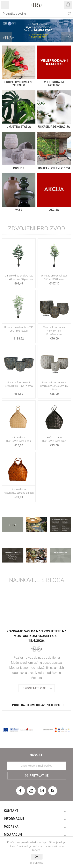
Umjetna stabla (19, 127)
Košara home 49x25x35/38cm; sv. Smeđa (19, 491)
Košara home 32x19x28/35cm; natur (19, 439)
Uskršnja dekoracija (54, 127)
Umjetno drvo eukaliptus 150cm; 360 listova (54, 277)
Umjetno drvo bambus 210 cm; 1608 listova (19, 329)
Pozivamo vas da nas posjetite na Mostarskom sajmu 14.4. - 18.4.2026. (36, 636)
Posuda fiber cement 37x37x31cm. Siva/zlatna (19, 384)
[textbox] (33, 14)
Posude (19, 168)
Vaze (19, 210)
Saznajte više (36, 863)
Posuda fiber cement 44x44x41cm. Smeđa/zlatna (54, 331)
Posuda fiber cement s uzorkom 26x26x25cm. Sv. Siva (54, 386)
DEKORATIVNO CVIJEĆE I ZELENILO (19, 84)
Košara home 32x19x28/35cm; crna (54, 439)
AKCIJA (54, 210)
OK (37, 857)
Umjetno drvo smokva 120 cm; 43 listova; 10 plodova (19, 277)
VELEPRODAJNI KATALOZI (54, 84)
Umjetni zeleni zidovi (54, 168)
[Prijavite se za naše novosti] (37, 766)
